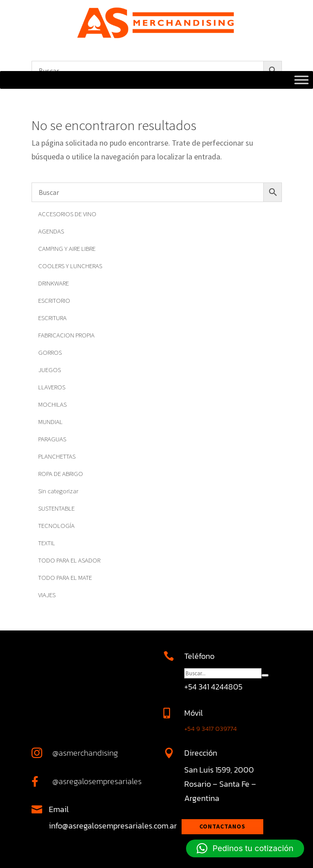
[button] (245, 848)
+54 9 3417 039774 (210, 728)
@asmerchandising (85, 753)
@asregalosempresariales (97, 781)
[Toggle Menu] (301, 80)
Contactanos (222, 826)
